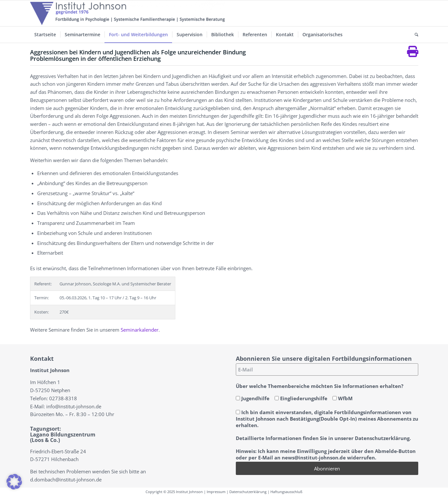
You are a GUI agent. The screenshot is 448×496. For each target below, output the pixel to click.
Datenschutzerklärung (248, 492)
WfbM (343, 398)
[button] (14, 482)
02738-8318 (63, 398)
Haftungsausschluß (286, 492)
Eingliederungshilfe (301, 398)
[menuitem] (45, 35)
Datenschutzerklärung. (383, 438)
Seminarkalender (140, 330)
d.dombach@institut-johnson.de (66, 479)
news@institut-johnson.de (314, 457)
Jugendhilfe (253, 398)
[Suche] (414, 35)
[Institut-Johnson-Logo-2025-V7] (128, 13)
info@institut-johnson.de (74, 406)
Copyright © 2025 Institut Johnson (174, 492)
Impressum (216, 492)
